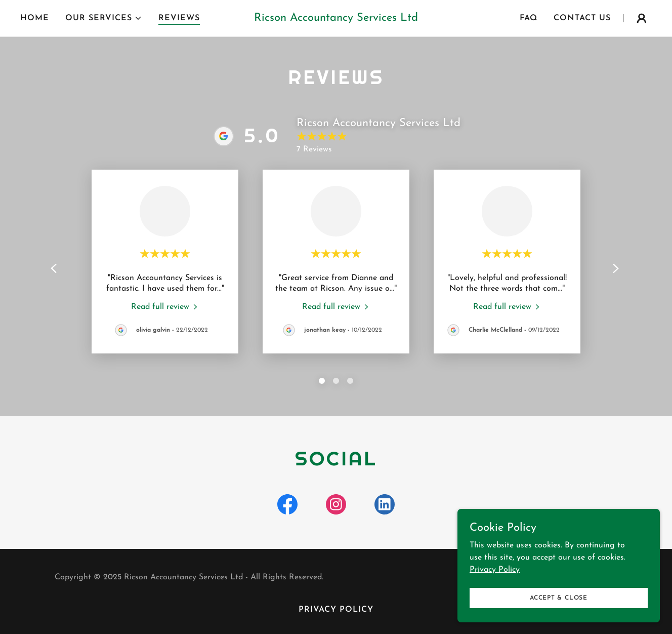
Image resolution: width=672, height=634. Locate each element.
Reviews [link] (179, 18)
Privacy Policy (495, 569)
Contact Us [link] (582, 18)
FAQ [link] (529, 18)
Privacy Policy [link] (336, 610)
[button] (104, 18)
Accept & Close (559, 598)
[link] (336, 19)
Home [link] (35, 18)
